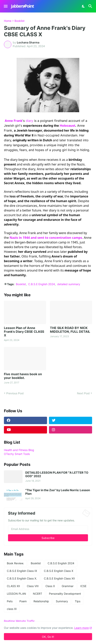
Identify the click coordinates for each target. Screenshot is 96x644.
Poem (23, 601)
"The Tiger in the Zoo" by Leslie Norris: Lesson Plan (58, 492)
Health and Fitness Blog (19, 450)
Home (8, 21)
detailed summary (69, 284)
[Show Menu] (5, 6)
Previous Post (15, 393)
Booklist (19, 21)
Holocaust (67, 126)
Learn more (82, 628)
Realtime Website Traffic (19, 621)
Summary (62, 601)
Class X (50, 586)
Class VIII (33, 586)
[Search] (91, 6)
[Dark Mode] (83, 6)
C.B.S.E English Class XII (59, 578)
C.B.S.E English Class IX (22, 571)
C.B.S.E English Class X (59, 571)
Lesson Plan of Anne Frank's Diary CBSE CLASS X (24, 332)
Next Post (83, 393)
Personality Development (65, 594)
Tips (78, 601)
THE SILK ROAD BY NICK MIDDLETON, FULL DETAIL (70, 330)
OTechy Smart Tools (17, 454)
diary (29, 121)
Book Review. (15, 563)
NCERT (38, 594)
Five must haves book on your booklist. (23, 376)
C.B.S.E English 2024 (42, 284)
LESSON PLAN (16, 594)
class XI (12, 609)
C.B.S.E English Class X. (22, 578)
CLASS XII (13, 586)
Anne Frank (14, 121)
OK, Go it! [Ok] (48, 637)
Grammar (68, 586)
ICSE (83, 586)
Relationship (41, 601)
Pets (10, 601)
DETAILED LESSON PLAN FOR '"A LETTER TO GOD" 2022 (57, 474)
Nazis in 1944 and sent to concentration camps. (47, 238)
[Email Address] (48, 529)
